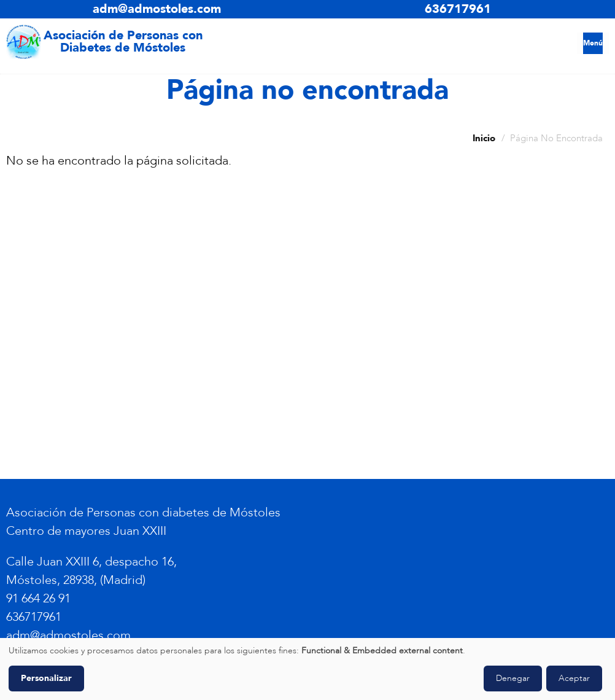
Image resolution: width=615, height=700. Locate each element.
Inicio (484, 138)
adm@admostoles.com (157, 9)
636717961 (458, 9)
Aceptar (574, 678)
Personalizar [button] (46, 678)
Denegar (513, 678)
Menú (593, 43)
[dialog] (307, 669)
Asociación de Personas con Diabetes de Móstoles (123, 42)
